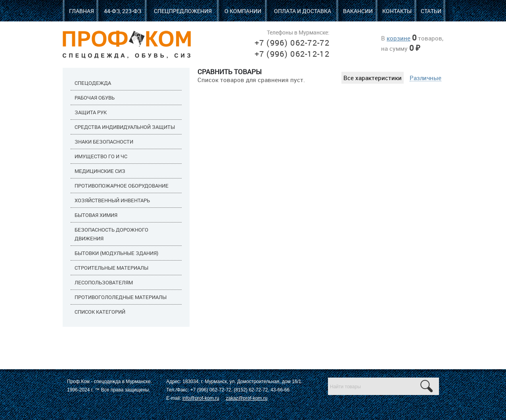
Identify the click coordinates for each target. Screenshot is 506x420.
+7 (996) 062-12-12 (292, 54)
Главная (81, 11)
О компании (243, 11)
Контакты (397, 11)
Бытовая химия (96, 215)
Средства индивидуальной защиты (125, 127)
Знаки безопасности (104, 142)
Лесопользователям (104, 282)
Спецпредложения (183, 11)
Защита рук (91, 112)
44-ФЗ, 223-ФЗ (123, 11)
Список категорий (100, 312)
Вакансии (358, 11)
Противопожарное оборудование (122, 186)
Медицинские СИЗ (100, 171)
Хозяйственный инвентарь (112, 200)
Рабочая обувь (95, 98)
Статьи (431, 11)
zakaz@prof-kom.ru (246, 398)
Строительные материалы (111, 268)
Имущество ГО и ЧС (101, 156)
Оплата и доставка (303, 11)
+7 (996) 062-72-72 (292, 43)
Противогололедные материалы (121, 297)
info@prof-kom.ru (201, 398)
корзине (399, 38)
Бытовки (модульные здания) (116, 253)
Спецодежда (93, 83)
